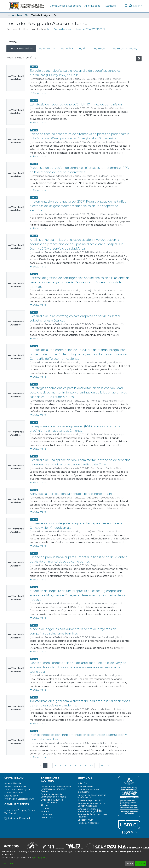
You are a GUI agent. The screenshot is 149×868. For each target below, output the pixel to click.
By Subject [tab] (101, 49)
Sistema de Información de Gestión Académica (91, 805)
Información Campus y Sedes (19, 810)
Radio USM (47, 815)
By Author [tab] (67, 49)
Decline (129, 863)
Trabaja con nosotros (88, 823)
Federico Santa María (15, 786)
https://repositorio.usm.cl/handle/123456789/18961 (76, 29)
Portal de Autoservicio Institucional (89, 791)
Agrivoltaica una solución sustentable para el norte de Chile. (72, 494)
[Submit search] (126, 6)
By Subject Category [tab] (125, 49)
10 (91, 766)
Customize (8, 863)
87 (103, 766)
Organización (11, 796)
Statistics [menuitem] (111, 6)
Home (10, 15)
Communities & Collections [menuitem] (65, 6)
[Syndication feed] (139, 59)
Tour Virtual (10, 813)
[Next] (109, 766)
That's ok (141, 863)
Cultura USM (47, 818)
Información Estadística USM (19, 799)
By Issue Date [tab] (47, 49)
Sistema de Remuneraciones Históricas (92, 816)
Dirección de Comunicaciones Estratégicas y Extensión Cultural (56, 789)
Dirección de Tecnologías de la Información (92, 796)
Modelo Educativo (14, 793)
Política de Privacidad (17, 818)
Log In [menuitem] (137, 6)
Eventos (45, 811)
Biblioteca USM (85, 786)
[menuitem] (93, 6)
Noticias (45, 808)
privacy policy (40, 858)
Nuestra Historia (13, 783)
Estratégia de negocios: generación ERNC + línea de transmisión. (76, 104)
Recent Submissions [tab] (21, 49)
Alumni (44, 805)
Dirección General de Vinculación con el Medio (54, 796)
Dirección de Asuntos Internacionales (52, 801)
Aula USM (82, 783)
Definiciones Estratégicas (17, 790)
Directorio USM (85, 820)
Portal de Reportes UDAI (90, 800)
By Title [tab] (84, 49)
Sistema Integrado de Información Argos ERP (90, 810)
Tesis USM (22, 15)
